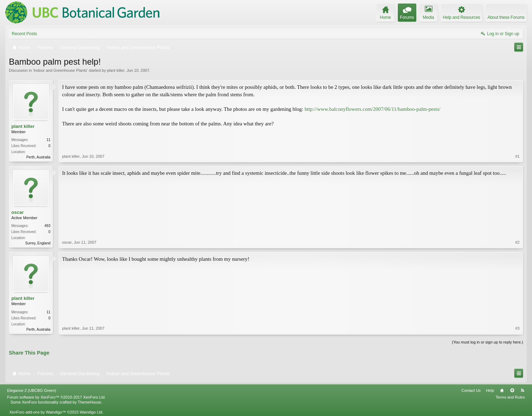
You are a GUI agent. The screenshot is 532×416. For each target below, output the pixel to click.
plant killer (116, 70)
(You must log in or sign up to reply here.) (487, 342)
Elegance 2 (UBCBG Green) (32, 390)
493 (47, 226)
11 (48, 140)
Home (502, 390)
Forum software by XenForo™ (56, 397)
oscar (18, 212)
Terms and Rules (510, 397)
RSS (522, 390)
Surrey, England (38, 243)
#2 (517, 242)
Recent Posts (24, 34)
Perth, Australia (38, 157)
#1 (517, 156)
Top (512, 390)
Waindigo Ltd (91, 412)
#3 (517, 328)
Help (490, 390)
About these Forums (506, 17)
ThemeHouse (89, 402)
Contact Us (471, 390)
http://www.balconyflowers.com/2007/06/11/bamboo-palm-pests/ (372, 109)
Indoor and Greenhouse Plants (60, 70)
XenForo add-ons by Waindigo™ (37, 412)
